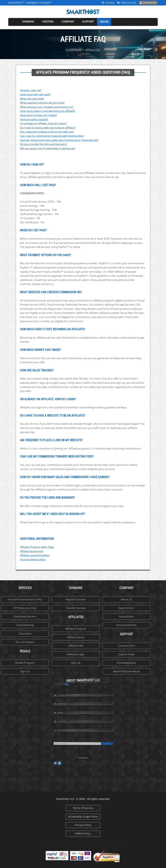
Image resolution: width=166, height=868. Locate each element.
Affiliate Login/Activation (35, 555)
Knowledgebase (100, 663)
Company (68, 22)
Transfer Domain (49, 608)
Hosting (48, 22)
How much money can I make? (38, 115)
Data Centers (100, 608)
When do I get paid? (32, 99)
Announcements (100, 625)
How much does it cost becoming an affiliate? (48, 111)
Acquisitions (100, 616)
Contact (110, 3)
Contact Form (100, 646)
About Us (100, 599)
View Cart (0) (128, 3)
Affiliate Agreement (32, 551)
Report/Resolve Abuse (100, 671)
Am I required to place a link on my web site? (47, 132)
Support (88, 22)
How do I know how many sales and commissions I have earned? (59, 140)
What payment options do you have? (42, 103)
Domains (28, 22)
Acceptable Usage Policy (83, 817)
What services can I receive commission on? (47, 107)
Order (104, 22)
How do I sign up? (31, 90)
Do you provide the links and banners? (43, 144)
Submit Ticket (100, 654)
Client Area (149, 3)
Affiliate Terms (49, 637)
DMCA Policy (83, 834)
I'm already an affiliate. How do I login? (43, 123)
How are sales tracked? (34, 119)
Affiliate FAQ (93, 50)
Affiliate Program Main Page (37, 547)
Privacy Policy (83, 825)
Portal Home (73, 50)
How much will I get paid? (35, 94)
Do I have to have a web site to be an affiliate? (48, 128)
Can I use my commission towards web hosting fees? (52, 136)
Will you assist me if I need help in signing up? (48, 148)
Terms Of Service (83, 808)
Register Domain (49, 599)
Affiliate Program (49, 629)
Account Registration (33, 559)
